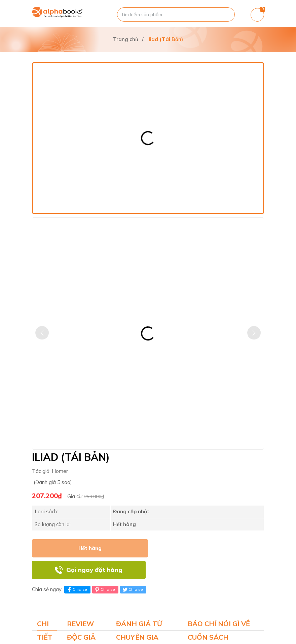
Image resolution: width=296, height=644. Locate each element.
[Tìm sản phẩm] (176, 14)
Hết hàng (90, 548)
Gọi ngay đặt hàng (94, 570)
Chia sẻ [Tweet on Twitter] (132, 589)
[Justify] (226, 14)
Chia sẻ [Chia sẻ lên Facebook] (77, 589)
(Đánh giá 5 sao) (53, 482)
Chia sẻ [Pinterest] (104, 589)
